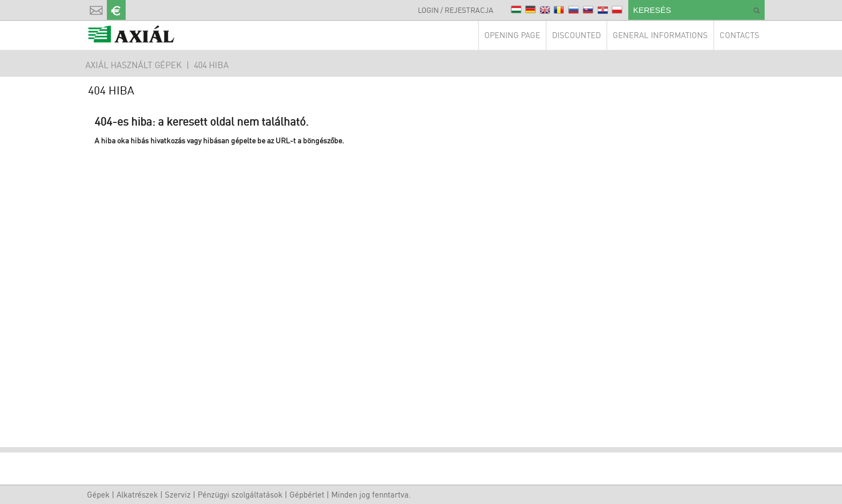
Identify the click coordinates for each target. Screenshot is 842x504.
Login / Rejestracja (456, 10)
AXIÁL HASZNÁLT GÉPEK (133, 65)
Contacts (739, 35)
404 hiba (211, 65)
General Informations (660, 35)
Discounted (576, 35)
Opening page (512, 35)
